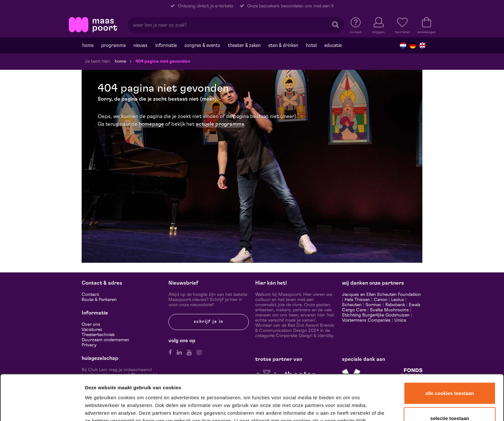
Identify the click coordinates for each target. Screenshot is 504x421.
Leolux (398, 300)
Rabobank (395, 305)
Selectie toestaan (450, 376)
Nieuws (140, 45)
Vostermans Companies (366, 320)
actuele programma (220, 124)
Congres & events (202, 45)
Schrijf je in (209, 322)
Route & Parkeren (99, 300)
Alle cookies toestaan (450, 351)
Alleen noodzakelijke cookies (450, 401)
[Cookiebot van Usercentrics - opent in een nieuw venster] (42, 408)
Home (88, 45)
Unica (400, 320)
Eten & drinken (283, 45)
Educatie (333, 45)
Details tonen (348, 408)
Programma (113, 45)
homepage (151, 124)
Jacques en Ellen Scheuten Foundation (381, 295)
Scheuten (352, 305)
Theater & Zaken (244, 45)
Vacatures (92, 330)
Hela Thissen (357, 300)
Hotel (311, 45)
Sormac (373, 305)
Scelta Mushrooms (389, 310)
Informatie (166, 45)
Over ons (91, 325)
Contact (90, 295)
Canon (381, 300)
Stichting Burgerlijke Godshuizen (376, 315)
